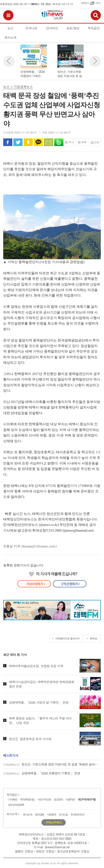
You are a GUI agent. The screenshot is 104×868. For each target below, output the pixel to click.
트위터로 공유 (18, 142)
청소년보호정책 (16, 805)
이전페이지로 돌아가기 (68, 638)
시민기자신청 (44, 799)
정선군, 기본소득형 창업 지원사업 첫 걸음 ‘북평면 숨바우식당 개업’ (52, 764)
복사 (71, 142)
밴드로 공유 (59, 142)
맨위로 (94, 638)
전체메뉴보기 (8, 15)
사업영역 (51, 814)
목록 (84, 142)
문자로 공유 (49, 142)
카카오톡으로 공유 (38, 142)
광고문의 (58, 799)
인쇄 (97, 142)
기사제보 (13, 799)
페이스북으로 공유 (8, 142)
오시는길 (63, 814)
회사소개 (12, 814)
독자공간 (12, 795)
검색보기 (96, 15)
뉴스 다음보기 (95, 61)
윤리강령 (39, 814)
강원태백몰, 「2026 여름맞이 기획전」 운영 (42, 773)
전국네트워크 (77, 814)
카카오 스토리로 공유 (28, 142)
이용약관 (70, 799)
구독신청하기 (54, 822)
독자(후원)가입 (27, 799)
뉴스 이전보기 (9, 61)
